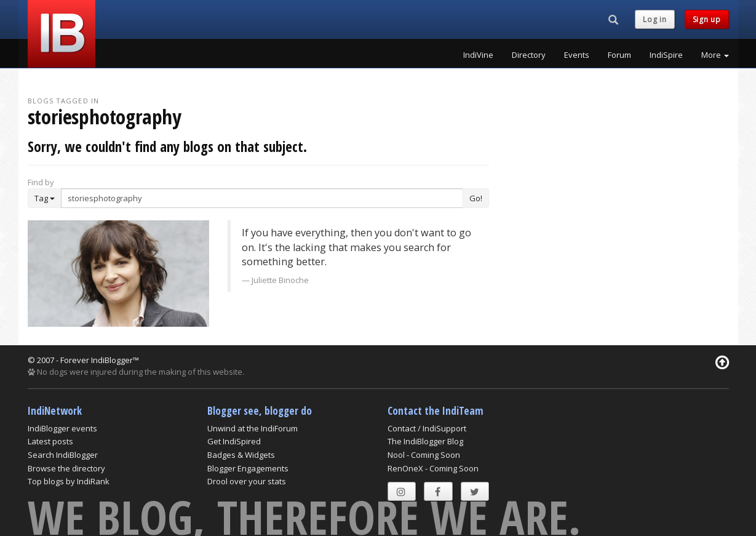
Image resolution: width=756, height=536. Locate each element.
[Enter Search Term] (262, 198)
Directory (529, 55)
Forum (619, 55)
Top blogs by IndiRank (69, 481)
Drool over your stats (247, 481)
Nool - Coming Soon (424, 455)
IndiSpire (666, 55)
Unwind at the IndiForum (253, 428)
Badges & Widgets (241, 455)
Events (577, 55)
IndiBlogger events (62, 428)
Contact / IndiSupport (427, 428)
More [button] (715, 55)
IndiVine (478, 55)
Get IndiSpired (234, 441)
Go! (476, 198)
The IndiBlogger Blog (425, 441)
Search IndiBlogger (63, 455)
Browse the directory (66, 468)
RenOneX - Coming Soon (433, 468)
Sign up (707, 19)
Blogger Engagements (248, 468)
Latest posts (50, 441)
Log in (655, 19)
